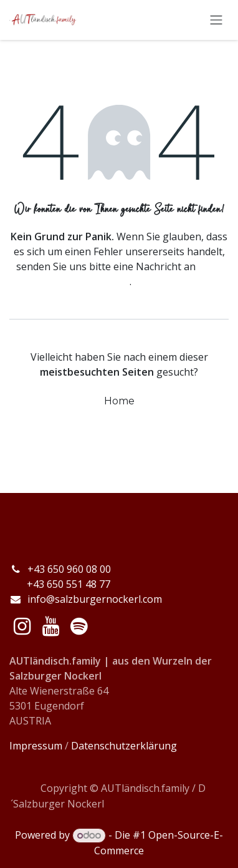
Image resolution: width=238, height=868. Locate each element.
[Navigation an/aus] (216, 20)
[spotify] (79, 627)
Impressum (36, 746)
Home (119, 401)
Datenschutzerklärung (124, 746)
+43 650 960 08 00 (70, 569)
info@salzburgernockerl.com (95, 599)
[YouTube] (51, 627)
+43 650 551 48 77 (60, 584)
